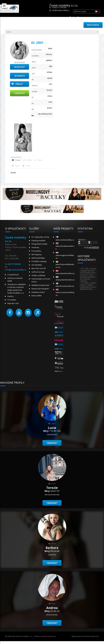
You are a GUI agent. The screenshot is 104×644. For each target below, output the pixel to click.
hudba (29, 160)
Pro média (12, 300)
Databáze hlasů (38, 292)
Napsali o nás (13, 303)
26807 (53, 424)
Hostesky (35, 247)
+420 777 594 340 (14, 264)
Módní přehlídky (38, 258)
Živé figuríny (37, 254)
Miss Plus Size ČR (39, 268)
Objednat (20, 93)
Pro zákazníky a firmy (40, 237)
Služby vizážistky (38, 275)
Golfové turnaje (38, 272)
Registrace (93, 25)
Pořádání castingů (39, 261)
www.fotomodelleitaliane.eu (65, 265)
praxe (18, 160)
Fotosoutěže (37, 296)
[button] (10, 313)
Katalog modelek (38, 241)
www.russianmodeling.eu (65, 293)
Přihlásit (75, 25)
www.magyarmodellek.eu (65, 255)
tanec (40, 160)
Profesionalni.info (91, 636)
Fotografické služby (39, 244)
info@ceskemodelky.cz (61, 10)
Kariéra (10, 296)
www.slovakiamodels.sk (65, 246)
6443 (53, 604)
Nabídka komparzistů (40, 285)
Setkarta (19, 76)
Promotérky (36, 251)
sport (17, 166)
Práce (28, 166)
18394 (53, 543)
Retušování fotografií (40, 289)
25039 (53, 484)
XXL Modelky (37, 265)
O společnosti (13, 275)
